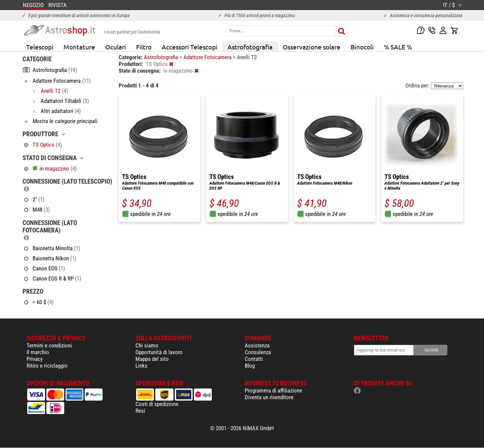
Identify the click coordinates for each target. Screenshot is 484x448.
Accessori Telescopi (190, 47)
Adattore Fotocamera (208, 57)
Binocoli (362, 47)
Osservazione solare (312, 47)
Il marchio (38, 352)
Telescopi (40, 47)
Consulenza (258, 352)
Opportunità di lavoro (159, 352)
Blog (250, 366)
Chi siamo (147, 345)
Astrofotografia (250, 47)
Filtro (144, 47)
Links (142, 366)
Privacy (35, 359)
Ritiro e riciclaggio (47, 366)
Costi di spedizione (157, 404)
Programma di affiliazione (273, 390)
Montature (79, 47)
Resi (140, 411)
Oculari (116, 47)
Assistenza (257, 345)
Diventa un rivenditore (269, 397)
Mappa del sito (152, 359)
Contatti (254, 359)
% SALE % (398, 47)
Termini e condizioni (49, 345)
